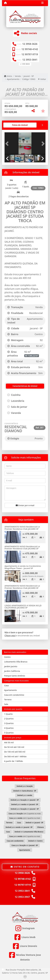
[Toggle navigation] (42, 3)
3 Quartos (9, 723)
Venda (18, 76)
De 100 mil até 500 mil (15, 752)
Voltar (42, 79)
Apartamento (13, 79)
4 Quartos (9, 728)
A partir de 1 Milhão (14, 761)
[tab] (20, 125)
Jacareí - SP (29, 76)
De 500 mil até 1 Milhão (15, 756)
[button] (8, 144)
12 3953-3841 (30, 60)
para (25, 786)
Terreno (8, 699)
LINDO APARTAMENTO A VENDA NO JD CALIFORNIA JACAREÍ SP (23, 607)
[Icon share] (25, 928)
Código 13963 (29, 79)
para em (25, 800)
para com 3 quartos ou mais (25, 836)
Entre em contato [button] (25, 867)
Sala (6, 704)
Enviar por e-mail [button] (25, 505)
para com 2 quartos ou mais (25, 814)
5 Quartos (9, 733)
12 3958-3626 (30, 44)
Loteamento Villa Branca (16, 662)
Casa (6, 685)
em (25, 791)
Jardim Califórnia (12, 671)
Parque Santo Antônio (15, 676)
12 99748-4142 (30, 49)
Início (8, 76)
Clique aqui (10, 635)
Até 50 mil (9, 742)
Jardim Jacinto (11, 666)
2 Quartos (9, 719)
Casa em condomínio (14, 695)
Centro (7, 657)
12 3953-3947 (22, 897)
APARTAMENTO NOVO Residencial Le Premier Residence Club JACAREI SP (22, 528)
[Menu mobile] (5, 3)
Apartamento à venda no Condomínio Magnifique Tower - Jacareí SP (23, 567)
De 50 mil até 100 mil (14, 747)
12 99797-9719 (30, 54)
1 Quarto (8, 714)
